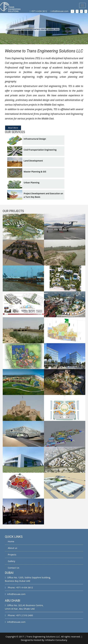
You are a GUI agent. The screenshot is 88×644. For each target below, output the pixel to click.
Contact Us (12, 568)
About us (11, 548)
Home (10, 541)
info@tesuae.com (60, 11)
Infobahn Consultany (56, 640)
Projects (11, 555)
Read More (13, 128)
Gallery (10, 561)
